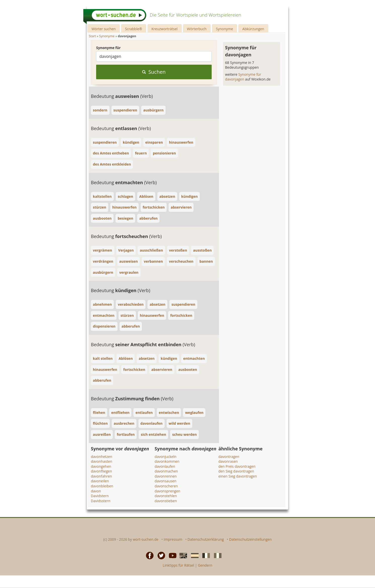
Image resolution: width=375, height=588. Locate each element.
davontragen (229, 457)
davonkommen (167, 461)
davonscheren (166, 486)
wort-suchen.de (146, 539)
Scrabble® (134, 29)
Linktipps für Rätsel (178, 565)
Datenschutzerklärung (206, 539)
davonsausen (165, 481)
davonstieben (166, 501)
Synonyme (224, 29)
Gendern (205, 565)
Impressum (173, 539)
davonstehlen (166, 496)
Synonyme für (108, 48)
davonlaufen (165, 466)
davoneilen (100, 481)
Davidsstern (101, 501)
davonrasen (228, 461)
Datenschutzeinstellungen (250, 539)
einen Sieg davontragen (238, 476)
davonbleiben (102, 486)
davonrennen (166, 476)
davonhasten (102, 461)
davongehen (101, 466)
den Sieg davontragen (236, 471)
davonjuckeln (165, 457)
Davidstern (100, 496)
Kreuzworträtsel (165, 29)
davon (96, 491)
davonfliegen (101, 471)
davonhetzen (102, 457)
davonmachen (166, 471)
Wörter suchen (103, 29)
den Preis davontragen (237, 466)
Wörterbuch (197, 29)
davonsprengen (167, 491)
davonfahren (101, 476)
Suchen (154, 72)
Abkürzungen (253, 29)
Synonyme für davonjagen (243, 77)
